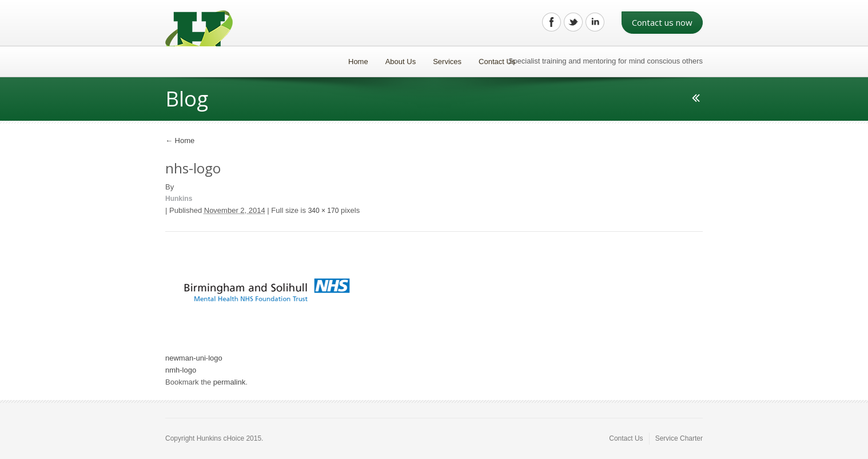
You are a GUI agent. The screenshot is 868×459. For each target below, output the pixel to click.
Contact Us (497, 62)
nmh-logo (181, 370)
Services (447, 62)
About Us (401, 62)
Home (358, 62)
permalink (229, 382)
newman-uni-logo (194, 358)
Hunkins (179, 199)
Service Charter (679, 438)
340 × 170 (324, 211)
